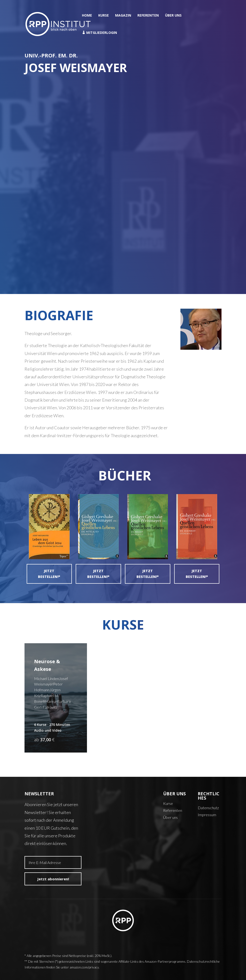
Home (87, 16)
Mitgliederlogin (99, 33)
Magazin (123, 16)
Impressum (207, 815)
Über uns (173, 16)
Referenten (148, 16)
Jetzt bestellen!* (49, 574)
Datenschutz (208, 808)
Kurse (104, 16)
